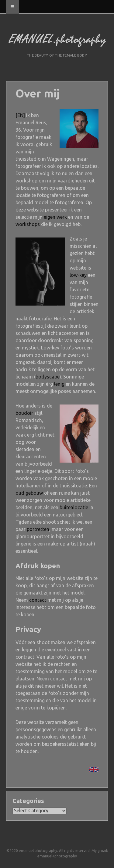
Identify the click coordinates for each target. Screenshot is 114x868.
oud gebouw (29, 493)
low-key (78, 275)
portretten (38, 529)
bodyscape (48, 377)
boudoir (24, 413)
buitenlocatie (74, 507)
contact (38, 600)
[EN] (20, 115)
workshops (28, 224)
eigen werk (55, 217)
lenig (59, 384)
